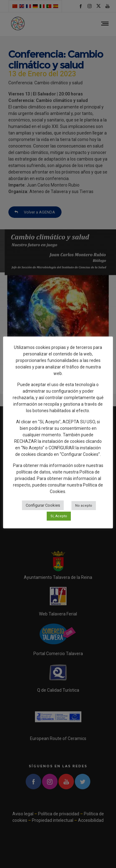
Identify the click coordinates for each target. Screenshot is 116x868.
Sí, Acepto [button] (59, 516)
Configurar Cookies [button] (43, 505)
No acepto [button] (84, 506)
